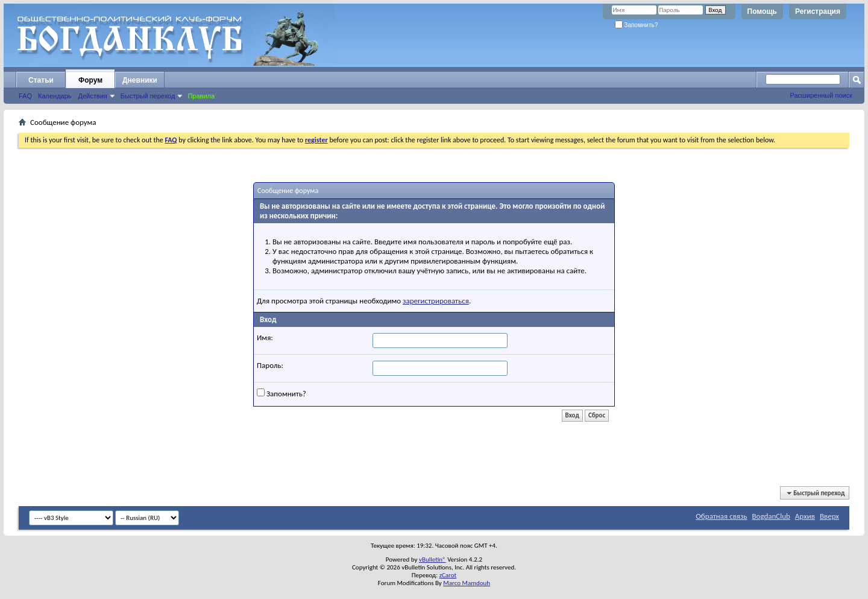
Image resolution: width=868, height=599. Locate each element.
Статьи (41, 80)
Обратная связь (721, 516)
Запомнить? (637, 25)
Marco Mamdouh (467, 583)
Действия (93, 96)
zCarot (448, 575)
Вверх (829, 516)
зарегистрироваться (436, 301)
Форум (90, 80)
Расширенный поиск (821, 95)
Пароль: (270, 365)
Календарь (55, 96)
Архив (805, 516)
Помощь (762, 11)
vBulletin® (432, 559)
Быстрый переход (148, 96)
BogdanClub (771, 516)
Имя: (265, 338)
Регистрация (818, 11)
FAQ (25, 96)
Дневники (140, 80)
